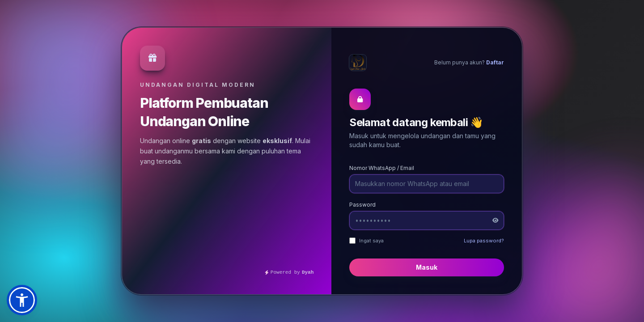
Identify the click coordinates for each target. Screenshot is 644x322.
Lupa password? (484, 241)
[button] (22, 300)
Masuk (427, 267)
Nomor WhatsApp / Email (382, 168)
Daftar (495, 62)
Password (362, 205)
